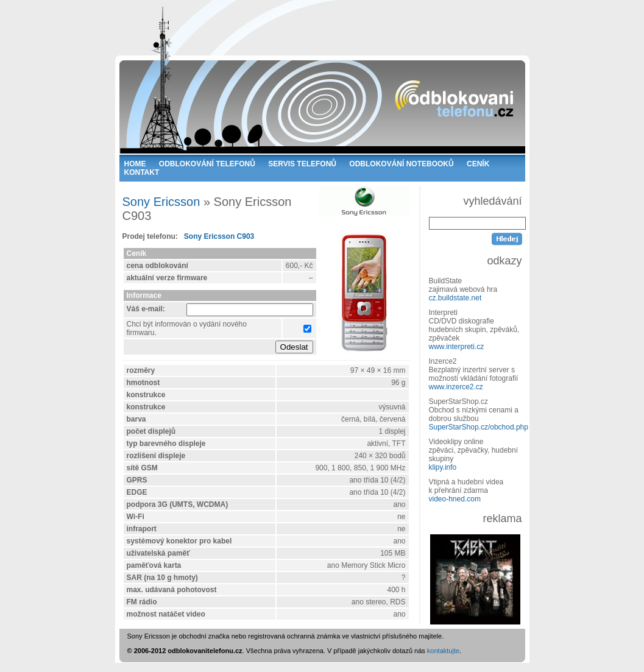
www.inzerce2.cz (456, 387)
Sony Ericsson (161, 202)
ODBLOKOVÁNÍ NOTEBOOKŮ (401, 164)
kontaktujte (443, 651)
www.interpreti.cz (457, 347)
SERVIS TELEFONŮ (302, 164)
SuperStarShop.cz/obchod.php (479, 427)
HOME (135, 164)
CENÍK (478, 164)
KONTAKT (142, 172)
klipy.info (443, 467)
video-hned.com (455, 499)
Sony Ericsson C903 (219, 236)
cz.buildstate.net (455, 298)
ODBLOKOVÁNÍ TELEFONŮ (207, 164)
